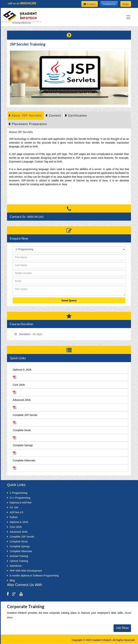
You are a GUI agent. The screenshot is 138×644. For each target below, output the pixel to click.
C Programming (17, 493)
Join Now (122, 628)
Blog (11, 580)
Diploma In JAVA (22, 370)
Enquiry (90, 4)
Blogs (126, 4)
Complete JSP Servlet (25, 415)
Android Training (18, 556)
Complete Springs (23, 445)
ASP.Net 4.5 (15, 512)
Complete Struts (22, 430)
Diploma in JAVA (18, 522)
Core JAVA (19, 385)
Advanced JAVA (22, 400)
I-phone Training (17, 561)
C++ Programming (19, 498)
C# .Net (13, 507)
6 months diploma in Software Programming (33, 576)
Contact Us (109, 4)
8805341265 (28, 3)
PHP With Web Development (24, 571)
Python (12, 517)
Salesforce (14, 566)
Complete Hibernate (24, 460)
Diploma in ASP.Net (19, 503)
